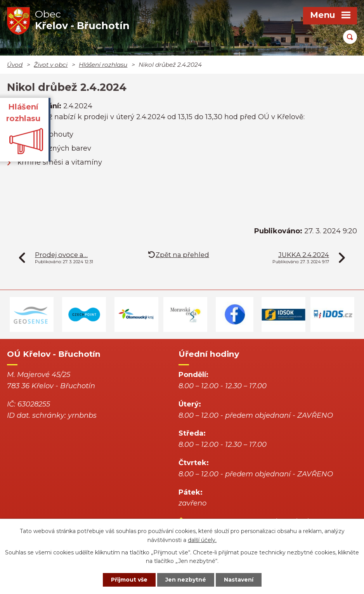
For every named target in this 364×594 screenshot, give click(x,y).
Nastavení (239, 580)
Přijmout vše (129, 580)
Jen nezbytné (186, 580)
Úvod (15, 65)
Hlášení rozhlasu (103, 65)
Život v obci (51, 65)
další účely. (202, 540)
